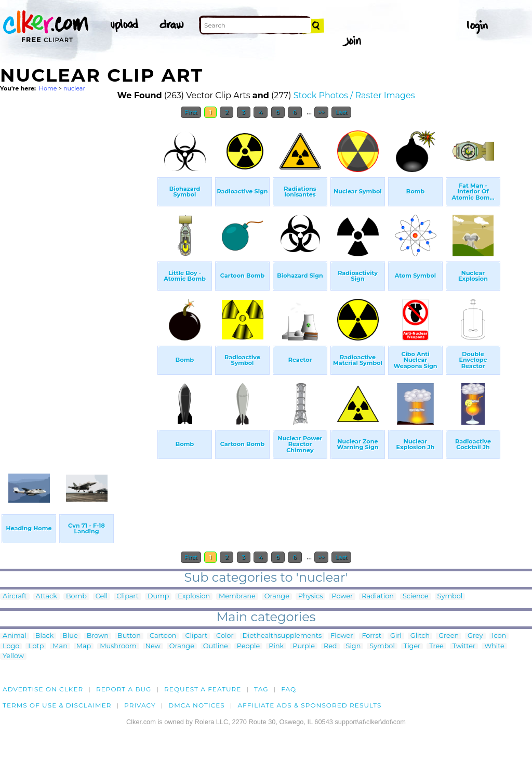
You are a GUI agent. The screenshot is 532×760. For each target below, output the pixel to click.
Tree (436, 646)
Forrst (371, 636)
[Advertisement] (78, 280)
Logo (11, 646)
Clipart (128, 597)
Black (44, 636)
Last (341, 112)
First (191, 112)
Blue (70, 636)
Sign (354, 646)
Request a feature (203, 689)
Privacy (140, 705)
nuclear (74, 88)
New (153, 646)
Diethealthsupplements (282, 636)
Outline (216, 646)
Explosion (194, 597)
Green (449, 636)
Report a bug (124, 689)
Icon (499, 636)
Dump (158, 597)
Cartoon (163, 636)
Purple (304, 646)
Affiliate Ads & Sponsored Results (309, 705)
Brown (98, 636)
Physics (311, 597)
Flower (342, 636)
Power (342, 597)
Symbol (450, 597)
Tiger (412, 646)
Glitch (420, 636)
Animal (15, 636)
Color (225, 636)
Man (60, 646)
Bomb (76, 597)
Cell (102, 597)
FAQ (289, 689)
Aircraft (15, 597)
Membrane (237, 597)
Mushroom (118, 646)
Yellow (13, 656)
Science (416, 597)
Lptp (36, 646)
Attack (46, 597)
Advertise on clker (43, 689)
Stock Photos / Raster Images (354, 95)
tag (261, 689)
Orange (277, 597)
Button (129, 636)
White (494, 646)
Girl (396, 636)
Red (330, 646)
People (249, 646)
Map (84, 646)
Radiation (378, 597)
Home (48, 88)
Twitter (464, 646)
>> (321, 112)
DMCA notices (197, 705)
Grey (475, 636)
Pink (276, 646)
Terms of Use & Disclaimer (57, 705)
